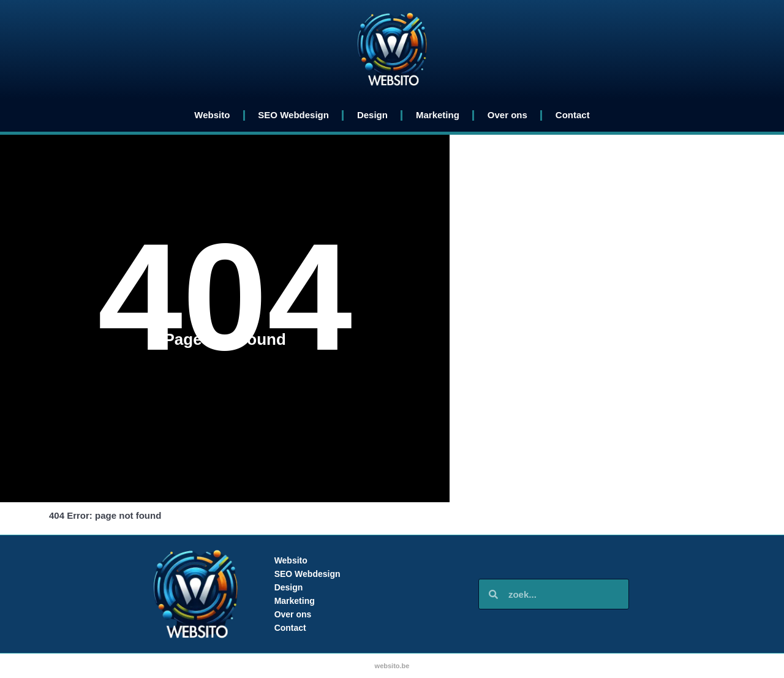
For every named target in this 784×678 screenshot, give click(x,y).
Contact (573, 115)
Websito (212, 115)
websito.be (392, 666)
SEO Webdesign (293, 115)
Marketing (438, 115)
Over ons (507, 115)
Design (372, 115)
